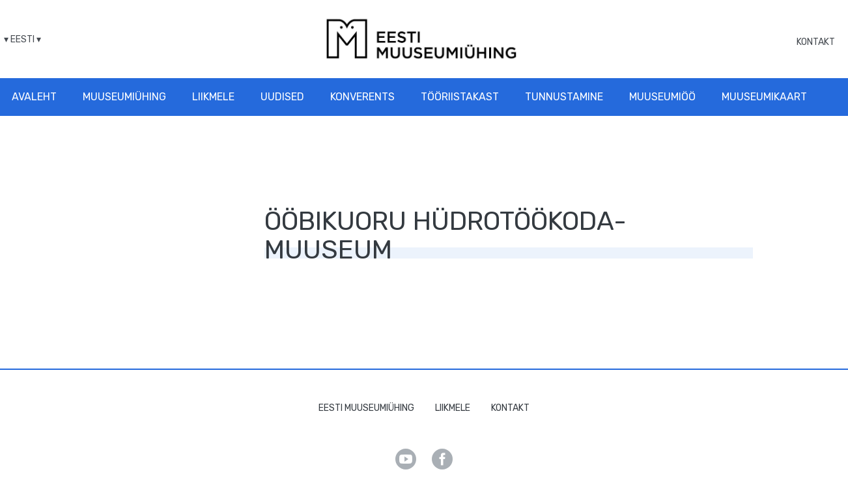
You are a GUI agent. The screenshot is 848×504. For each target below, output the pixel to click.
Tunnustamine (564, 97)
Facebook (442, 459)
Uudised (282, 97)
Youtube (406, 459)
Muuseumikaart (764, 97)
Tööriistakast (460, 97)
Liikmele (213, 97)
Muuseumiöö (662, 97)
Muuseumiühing (124, 97)
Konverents (362, 97)
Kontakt (816, 42)
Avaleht (34, 97)
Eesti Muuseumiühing (366, 408)
